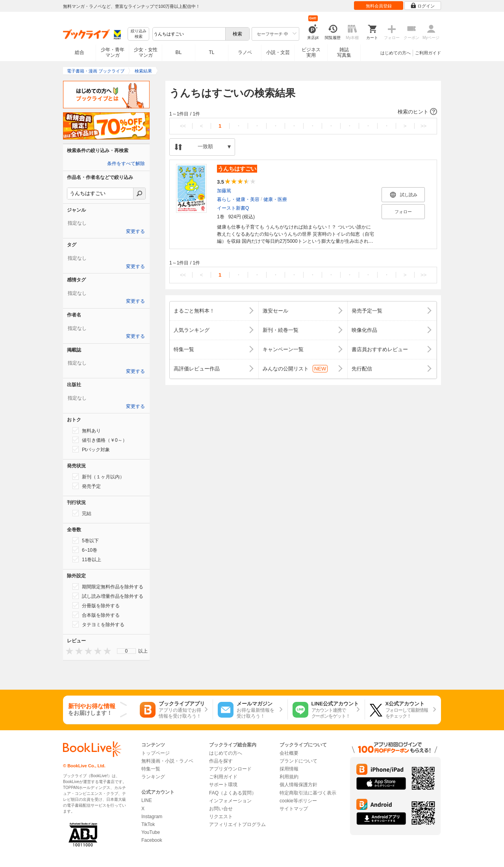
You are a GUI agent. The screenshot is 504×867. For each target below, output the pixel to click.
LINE (147, 800)
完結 (82, 513)
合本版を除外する (96, 615)
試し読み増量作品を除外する (108, 596)
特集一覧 (151, 769)
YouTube (151, 832)
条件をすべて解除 (126, 164)
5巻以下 (86, 540)
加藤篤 (224, 191)
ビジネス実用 (311, 52)
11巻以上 (87, 559)
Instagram (152, 817)
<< (183, 126)
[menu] (126, 651)
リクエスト (221, 817)
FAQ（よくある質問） (233, 793)
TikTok (148, 824)
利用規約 (289, 777)
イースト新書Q (233, 208)
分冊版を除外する (96, 605)
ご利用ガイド (428, 53)
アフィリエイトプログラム (237, 824)
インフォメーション (230, 801)
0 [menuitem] (127, 651)
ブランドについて (298, 761)
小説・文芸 (278, 52)
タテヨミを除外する (98, 624)
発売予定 (87, 486)
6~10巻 (85, 550)
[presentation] (68, 651)
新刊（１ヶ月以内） (98, 476)
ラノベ (245, 52)
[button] (303, 112)
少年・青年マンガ (113, 52)
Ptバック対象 (91, 449)
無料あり (87, 430)
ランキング (153, 777)
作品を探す (221, 761)
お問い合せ (221, 809)
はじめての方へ (396, 53)
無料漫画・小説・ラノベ (167, 761)
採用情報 (289, 769)
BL (179, 52)
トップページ (156, 753)
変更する (135, 231)
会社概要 (289, 753)
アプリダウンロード (230, 769)
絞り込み (139, 34)
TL (211, 52)
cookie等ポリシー (298, 801)
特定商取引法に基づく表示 (308, 793)
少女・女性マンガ (146, 52)
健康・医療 (275, 199)
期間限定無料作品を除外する (108, 586)
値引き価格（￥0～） (100, 440)
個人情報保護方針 (298, 785)
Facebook (152, 840)
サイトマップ (294, 809)
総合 (80, 52)
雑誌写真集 (344, 52)
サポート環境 (223, 785)
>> (423, 126)
